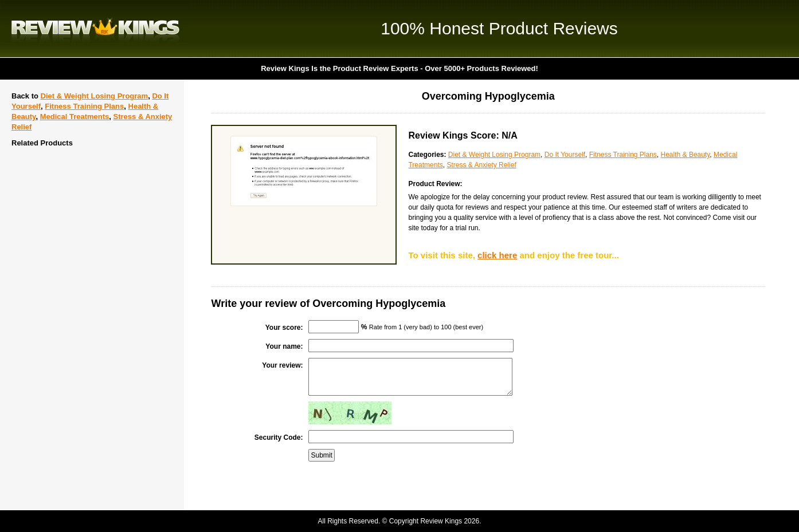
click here (497, 255)
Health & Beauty (686, 155)
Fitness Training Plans (84, 106)
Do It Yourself (565, 155)
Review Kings (95, 29)
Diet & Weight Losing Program (95, 96)
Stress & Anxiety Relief (481, 165)
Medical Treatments (75, 117)
